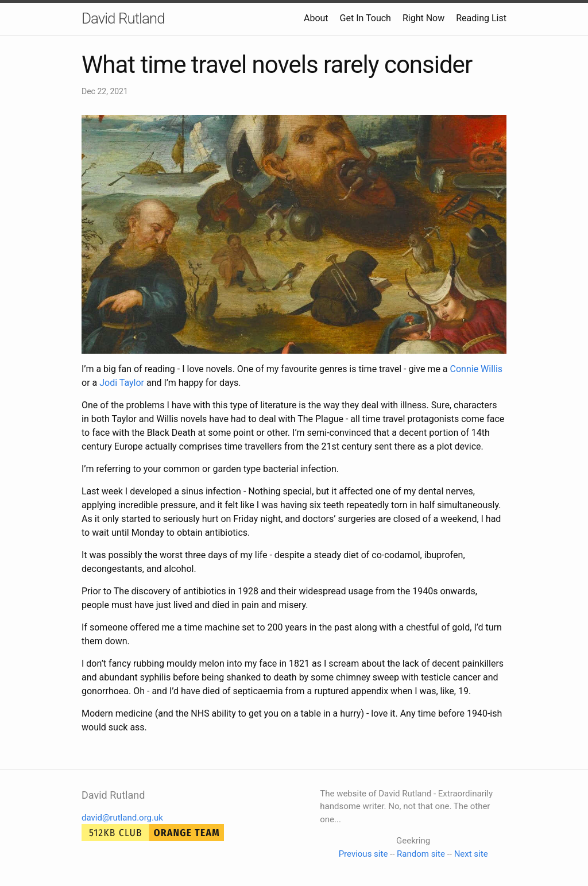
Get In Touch (365, 18)
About (316, 18)
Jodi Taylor (122, 383)
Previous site (363, 854)
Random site (421, 854)
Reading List (481, 18)
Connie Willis (477, 369)
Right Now (423, 18)
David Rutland (123, 18)
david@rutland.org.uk (122, 818)
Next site (471, 854)
